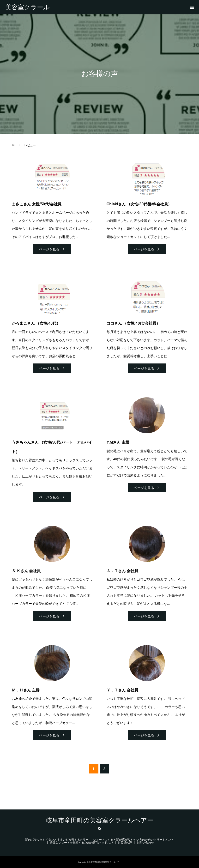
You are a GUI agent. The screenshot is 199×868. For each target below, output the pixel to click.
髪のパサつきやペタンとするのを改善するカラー (57, 840)
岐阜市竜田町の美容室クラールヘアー (27, 7)
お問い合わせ (145, 843)
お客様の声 (125, 843)
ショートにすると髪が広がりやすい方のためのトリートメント (133, 840)
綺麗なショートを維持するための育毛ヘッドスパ (81, 843)
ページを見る (49, 249)
